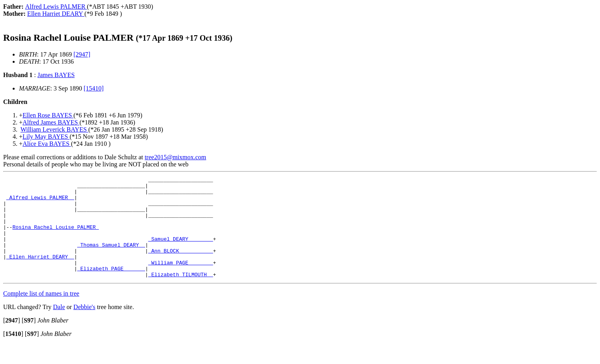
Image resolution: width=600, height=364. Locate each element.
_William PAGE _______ (181, 280)
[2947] (82, 54)
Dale (59, 327)
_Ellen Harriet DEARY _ (40, 273)
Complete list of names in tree (41, 314)
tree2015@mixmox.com (176, 157)
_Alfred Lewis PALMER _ (40, 202)
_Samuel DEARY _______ (181, 252)
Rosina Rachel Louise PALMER (55, 238)
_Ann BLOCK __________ (181, 266)
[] (12, 340)
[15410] (94, 88)
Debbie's (84, 327)
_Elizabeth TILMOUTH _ (181, 294)
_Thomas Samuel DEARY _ (111, 259)
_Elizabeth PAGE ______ (111, 287)
